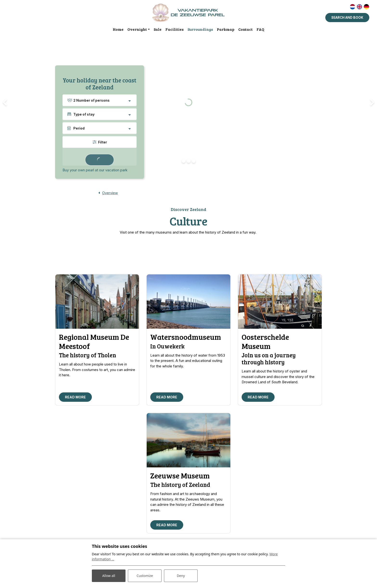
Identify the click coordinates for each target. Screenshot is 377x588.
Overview (110, 193)
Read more (75, 398)
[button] (184, 161)
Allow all (109, 576)
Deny (181, 576)
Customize (145, 576)
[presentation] (5, 103)
